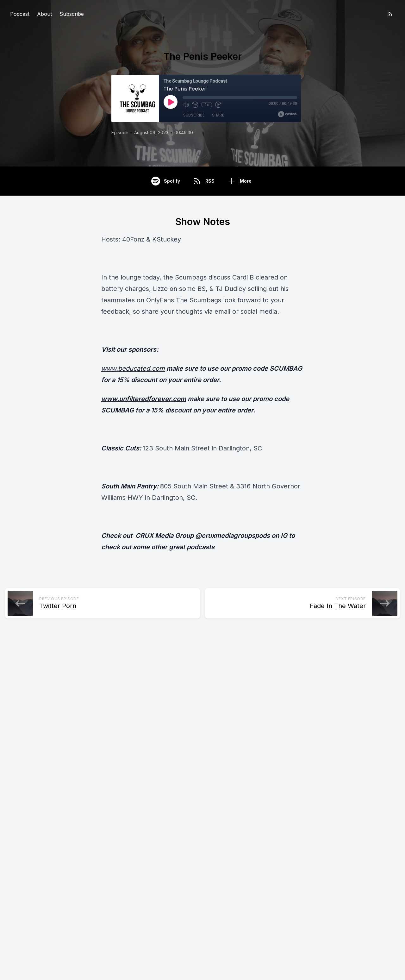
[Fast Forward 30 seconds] (218, 105)
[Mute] (186, 105)
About (44, 14)
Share (218, 115)
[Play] (171, 102)
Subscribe (72, 14)
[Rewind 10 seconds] (195, 105)
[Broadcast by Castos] (287, 114)
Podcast (20, 14)
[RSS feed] (390, 14)
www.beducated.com (133, 368)
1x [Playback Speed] (207, 105)
